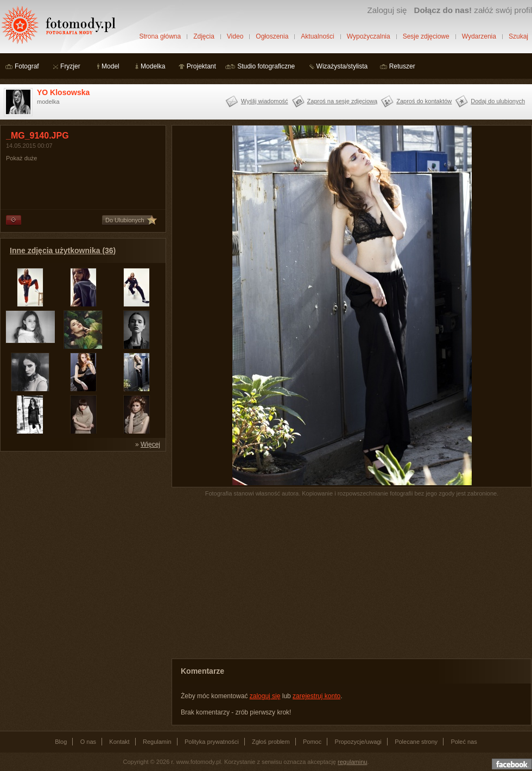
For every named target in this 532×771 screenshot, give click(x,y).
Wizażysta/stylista (342, 66)
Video (235, 36)
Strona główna (160, 36)
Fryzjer (70, 66)
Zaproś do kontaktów (424, 101)
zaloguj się (265, 696)
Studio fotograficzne (266, 66)
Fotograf (27, 66)
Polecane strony (416, 742)
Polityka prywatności (212, 742)
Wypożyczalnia (369, 36)
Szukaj (518, 36)
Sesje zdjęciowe (426, 36)
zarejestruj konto (316, 696)
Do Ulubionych (125, 220)
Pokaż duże (21, 158)
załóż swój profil (473, 10)
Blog (61, 742)
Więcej (150, 444)
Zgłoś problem (271, 742)
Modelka (153, 66)
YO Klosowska (63, 92)
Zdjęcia (204, 36)
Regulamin (157, 742)
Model (110, 66)
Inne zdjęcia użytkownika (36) (63, 250)
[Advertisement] (81, 525)
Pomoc (312, 742)
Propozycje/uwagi (358, 742)
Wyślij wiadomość (265, 101)
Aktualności (317, 36)
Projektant (201, 66)
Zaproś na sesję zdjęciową (343, 101)
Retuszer (402, 66)
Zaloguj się (387, 10)
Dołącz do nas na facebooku (512, 764)
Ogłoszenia (272, 36)
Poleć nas (464, 742)
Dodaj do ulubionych (498, 101)
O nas (88, 742)
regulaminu (352, 762)
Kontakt (119, 742)
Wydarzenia (479, 36)
